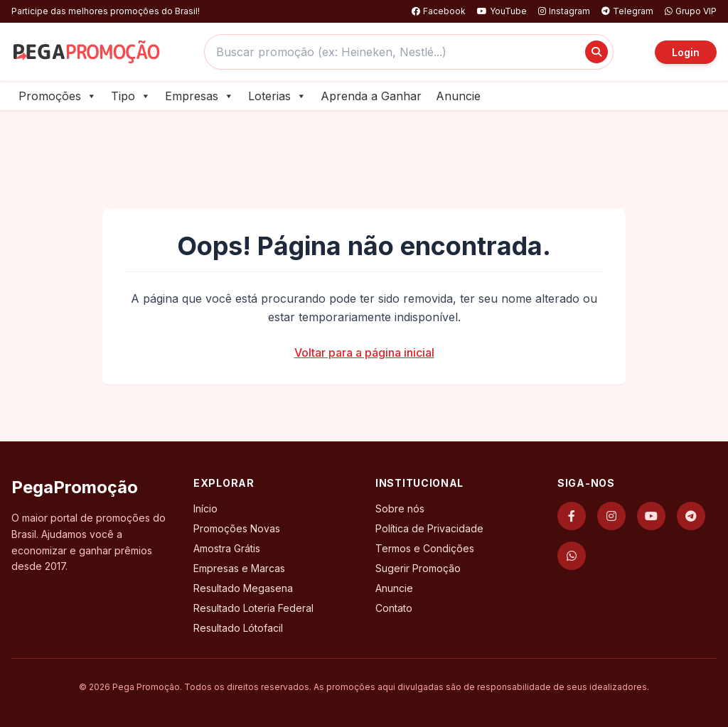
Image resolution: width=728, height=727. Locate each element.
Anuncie (458, 96)
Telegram (627, 11)
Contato (394, 608)
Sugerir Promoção (418, 568)
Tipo (131, 96)
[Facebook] (572, 516)
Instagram (564, 11)
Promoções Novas (237, 528)
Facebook (439, 11)
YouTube (502, 11)
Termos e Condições (425, 548)
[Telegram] (691, 516)
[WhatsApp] (572, 556)
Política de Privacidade (429, 528)
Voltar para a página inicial (364, 352)
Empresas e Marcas (239, 568)
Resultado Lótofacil (238, 628)
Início (205, 508)
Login (686, 52)
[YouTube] (651, 516)
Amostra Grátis (227, 548)
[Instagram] (611, 516)
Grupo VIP (691, 11)
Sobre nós (400, 508)
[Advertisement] (364, 150)
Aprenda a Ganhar (371, 96)
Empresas (199, 96)
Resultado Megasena (243, 588)
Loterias (277, 96)
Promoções (58, 96)
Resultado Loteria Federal (253, 608)
